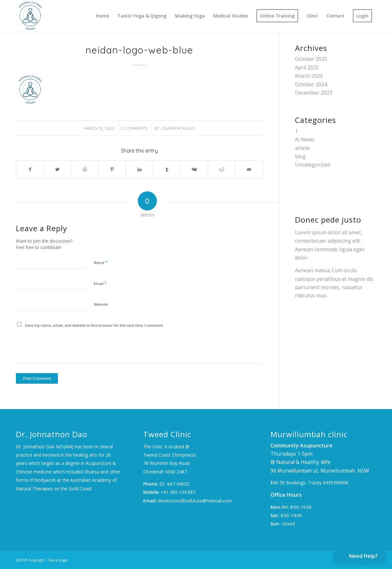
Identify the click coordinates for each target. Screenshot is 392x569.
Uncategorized (312, 165)
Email (100, 283)
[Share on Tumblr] (167, 169)
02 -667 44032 (174, 484)
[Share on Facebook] (30, 169)
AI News (305, 139)
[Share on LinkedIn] (140, 169)
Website (101, 304)
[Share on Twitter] (57, 169)
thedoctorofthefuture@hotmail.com (195, 501)
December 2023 (314, 93)
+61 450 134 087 (178, 492)
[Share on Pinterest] (112, 169)
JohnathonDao (178, 128)
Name (101, 262)
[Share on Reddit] (222, 169)
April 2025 (307, 68)
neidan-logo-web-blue (140, 50)
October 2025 (311, 59)
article (302, 148)
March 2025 (309, 76)
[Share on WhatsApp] (85, 169)
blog (300, 156)
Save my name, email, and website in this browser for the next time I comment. (94, 325)
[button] (360, 556)
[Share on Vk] (194, 169)
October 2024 (311, 84)
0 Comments (134, 128)
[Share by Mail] (249, 169)
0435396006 (336, 483)
